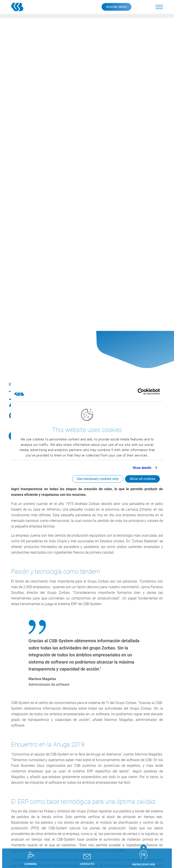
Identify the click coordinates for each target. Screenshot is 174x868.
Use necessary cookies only (98, 479)
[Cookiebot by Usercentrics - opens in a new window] (141, 392)
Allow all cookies (142, 479)
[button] (159, 7)
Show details (142, 468)
